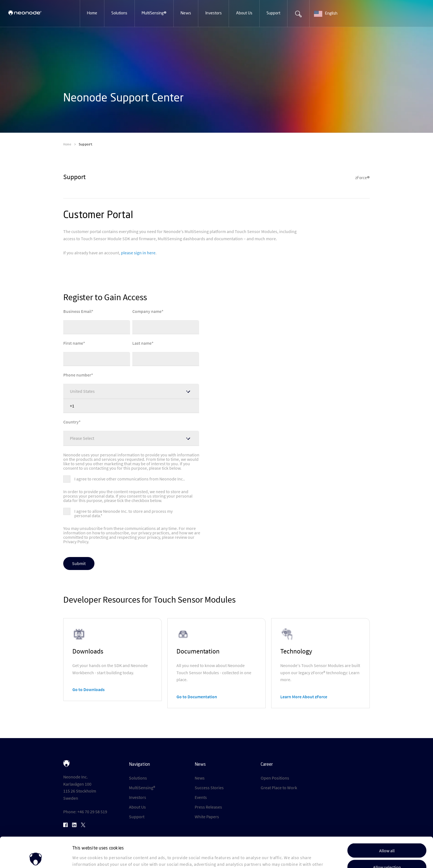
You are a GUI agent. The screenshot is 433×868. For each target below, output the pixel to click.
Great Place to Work (279, 788)
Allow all (387, 819)
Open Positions (275, 778)
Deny (387, 852)
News (200, 778)
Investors (138, 797)
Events (201, 797)
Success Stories (209, 788)
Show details (284, 857)
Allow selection (387, 836)
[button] (92, 14)
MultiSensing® (142, 788)
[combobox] (331, 14)
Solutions (138, 778)
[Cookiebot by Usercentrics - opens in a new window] (36, 857)
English (326, 14)
